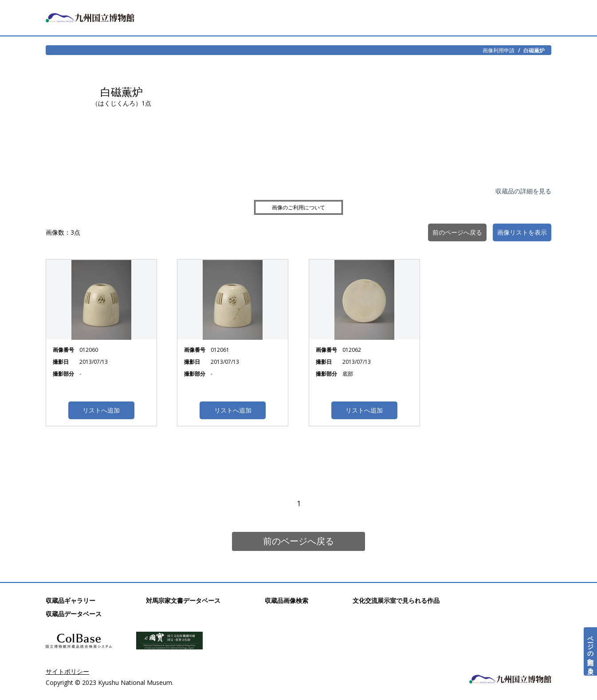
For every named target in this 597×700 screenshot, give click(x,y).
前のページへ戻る (298, 541)
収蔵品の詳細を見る (523, 191)
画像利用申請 (499, 50)
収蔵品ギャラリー (71, 600)
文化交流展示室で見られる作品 (396, 600)
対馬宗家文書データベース (183, 600)
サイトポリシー (67, 671)
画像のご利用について (298, 207)
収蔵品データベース (74, 614)
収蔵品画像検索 (287, 600)
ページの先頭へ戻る (591, 651)
